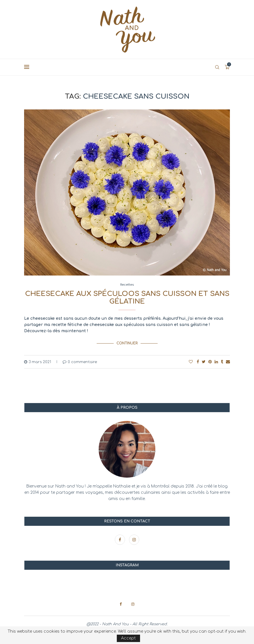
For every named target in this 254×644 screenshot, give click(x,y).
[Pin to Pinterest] (210, 362)
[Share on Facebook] (198, 362)
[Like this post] (191, 362)
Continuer (127, 343)
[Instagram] (134, 540)
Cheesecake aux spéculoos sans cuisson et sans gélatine (127, 298)
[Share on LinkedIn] (216, 362)
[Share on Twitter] (204, 362)
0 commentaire (80, 362)
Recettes (127, 285)
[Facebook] (120, 540)
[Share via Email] (228, 362)
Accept (128, 638)
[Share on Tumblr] (222, 362)
